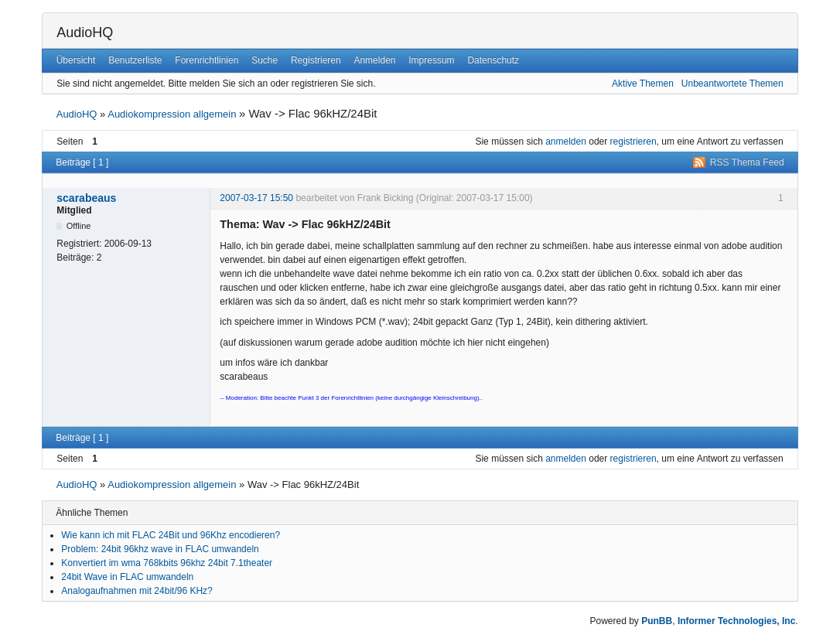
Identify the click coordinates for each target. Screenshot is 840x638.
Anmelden (374, 60)
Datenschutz (493, 60)
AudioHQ (85, 32)
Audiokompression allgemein (172, 114)
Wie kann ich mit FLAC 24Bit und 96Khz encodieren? (171, 535)
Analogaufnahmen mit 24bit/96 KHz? (137, 591)
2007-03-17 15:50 (256, 198)
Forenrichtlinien (207, 60)
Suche (265, 60)
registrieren (633, 142)
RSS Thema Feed (747, 162)
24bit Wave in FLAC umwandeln (127, 577)
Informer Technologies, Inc (736, 621)
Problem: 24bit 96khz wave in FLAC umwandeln (160, 549)
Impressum (431, 60)
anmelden (566, 142)
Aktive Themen (643, 84)
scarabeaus (86, 198)
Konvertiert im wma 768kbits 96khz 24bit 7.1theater (167, 563)
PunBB (657, 621)
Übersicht (76, 60)
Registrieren (316, 60)
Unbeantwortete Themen (732, 84)
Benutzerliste (135, 60)
